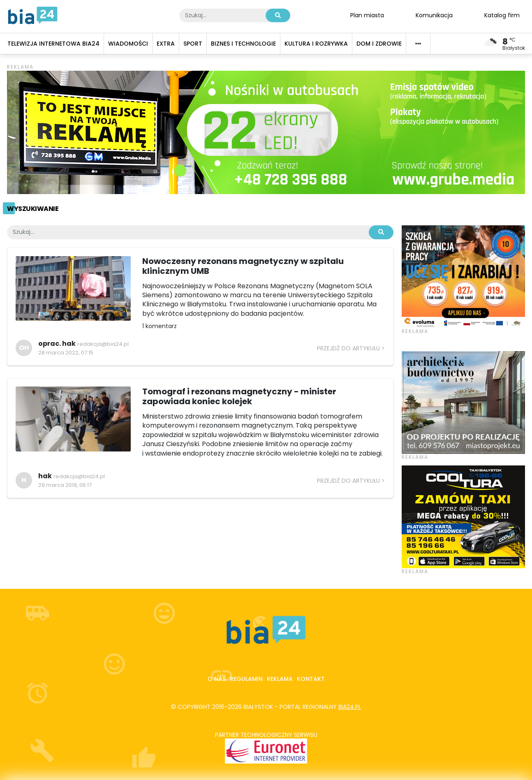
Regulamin (246, 679)
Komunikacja (434, 15)
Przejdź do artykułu (348, 348)
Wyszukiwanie (33, 209)
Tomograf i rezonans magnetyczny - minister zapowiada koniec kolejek (239, 396)
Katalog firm (502, 15)
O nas (217, 679)
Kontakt (311, 679)
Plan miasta (367, 15)
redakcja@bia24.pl (103, 344)
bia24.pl (350, 707)
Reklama (280, 679)
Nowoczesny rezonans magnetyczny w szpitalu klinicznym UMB (243, 266)
